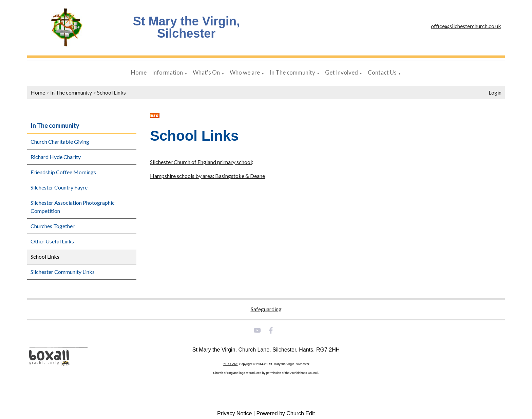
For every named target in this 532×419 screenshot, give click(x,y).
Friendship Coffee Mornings (63, 172)
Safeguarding (266, 309)
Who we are (245, 72)
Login (495, 92)
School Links (111, 92)
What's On (206, 72)
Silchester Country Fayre (59, 187)
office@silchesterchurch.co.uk (466, 26)
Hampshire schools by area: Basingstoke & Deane (207, 176)
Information (167, 72)
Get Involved (341, 72)
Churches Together (53, 226)
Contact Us (382, 72)
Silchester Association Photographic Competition (73, 207)
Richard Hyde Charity (56, 157)
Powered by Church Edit (286, 413)
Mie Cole (230, 364)
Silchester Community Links (63, 272)
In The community (292, 72)
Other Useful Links (52, 241)
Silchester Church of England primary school (201, 162)
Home (139, 72)
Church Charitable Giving (60, 142)
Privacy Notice (234, 413)
